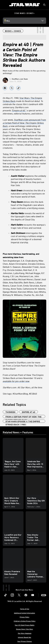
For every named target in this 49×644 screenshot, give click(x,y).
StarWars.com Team (20, 79)
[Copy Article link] (18, 88)
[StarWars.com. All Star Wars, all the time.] (24, 387)
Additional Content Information (24, 613)
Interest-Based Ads (24, 637)
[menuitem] (4, 5)
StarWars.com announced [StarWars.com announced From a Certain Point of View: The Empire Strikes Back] (24, 123)
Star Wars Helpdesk (25, 633)
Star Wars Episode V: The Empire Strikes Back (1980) (23, 421)
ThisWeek (10, 412)
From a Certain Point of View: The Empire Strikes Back (23, 417)
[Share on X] (12, 88)
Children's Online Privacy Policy (25, 621)
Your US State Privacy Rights (25, 625)
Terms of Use (25, 609)
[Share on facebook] (5, 88)
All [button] (8, 21)
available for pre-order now (16, 381)
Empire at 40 (29, 412)
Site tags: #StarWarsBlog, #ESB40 (20, 394)
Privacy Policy (24, 617)
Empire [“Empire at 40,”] (19, 110)
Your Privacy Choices (25, 641)
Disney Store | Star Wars (24, 629)
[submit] (44, 5)
